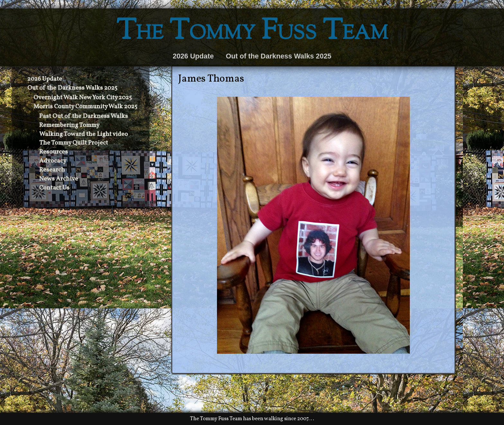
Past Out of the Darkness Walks (84, 116)
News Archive (59, 179)
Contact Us (54, 188)
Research (52, 170)
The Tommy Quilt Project (74, 143)
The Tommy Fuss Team (252, 32)
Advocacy (53, 161)
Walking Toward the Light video (84, 134)
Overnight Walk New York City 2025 (83, 98)
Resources (54, 152)
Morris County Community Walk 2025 (85, 107)
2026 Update (193, 56)
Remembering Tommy (69, 125)
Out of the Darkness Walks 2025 (278, 56)
